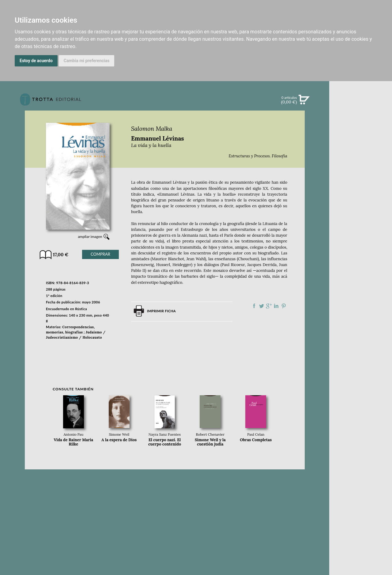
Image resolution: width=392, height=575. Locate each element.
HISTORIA (361, 290)
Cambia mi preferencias (87, 61)
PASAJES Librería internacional (361, 305)
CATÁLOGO (361, 141)
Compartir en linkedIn (276, 306)
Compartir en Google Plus (269, 306)
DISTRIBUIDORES (361, 298)
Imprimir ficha (161, 311)
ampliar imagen (90, 237)
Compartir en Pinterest (284, 306)
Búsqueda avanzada (361, 109)
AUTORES (361, 283)
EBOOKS (361, 153)
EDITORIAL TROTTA (361, 247)
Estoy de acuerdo (36, 61)
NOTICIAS (361, 166)
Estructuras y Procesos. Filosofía (258, 156)
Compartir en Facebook (254, 306)
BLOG (361, 191)
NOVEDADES (361, 128)
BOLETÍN (361, 179)
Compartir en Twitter (262, 306)
